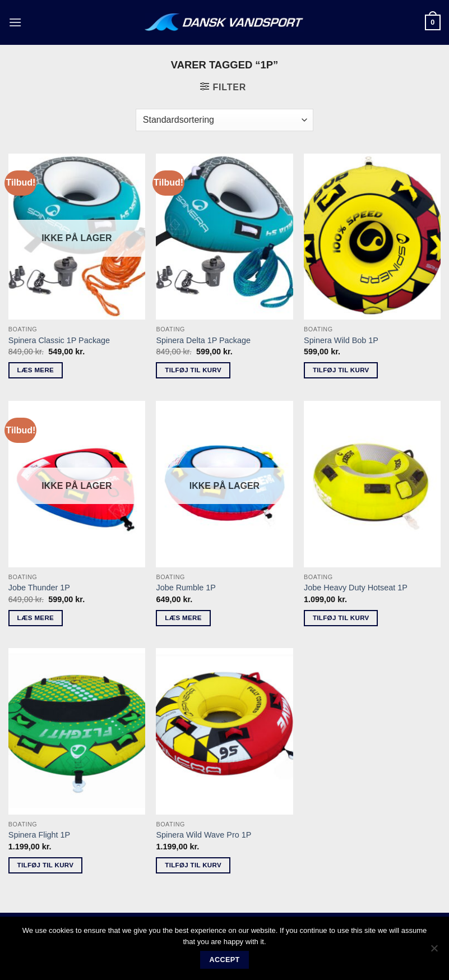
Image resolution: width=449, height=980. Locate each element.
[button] (15, 22)
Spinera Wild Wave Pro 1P (203, 835)
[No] (434, 951)
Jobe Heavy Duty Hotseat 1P (356, 588)
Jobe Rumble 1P (186, 588)
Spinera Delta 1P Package (203, 340)
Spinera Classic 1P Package (59, 340)
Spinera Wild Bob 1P (341, 340)
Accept (224, 960)
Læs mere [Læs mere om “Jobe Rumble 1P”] (183, 618)
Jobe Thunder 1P (39, 588)
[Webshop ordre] (225, 120)
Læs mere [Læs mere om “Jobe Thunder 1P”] (36, 618)
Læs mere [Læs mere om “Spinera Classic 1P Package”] (36, 370)
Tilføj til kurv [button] (193, 370)
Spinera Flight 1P (39, 835)
